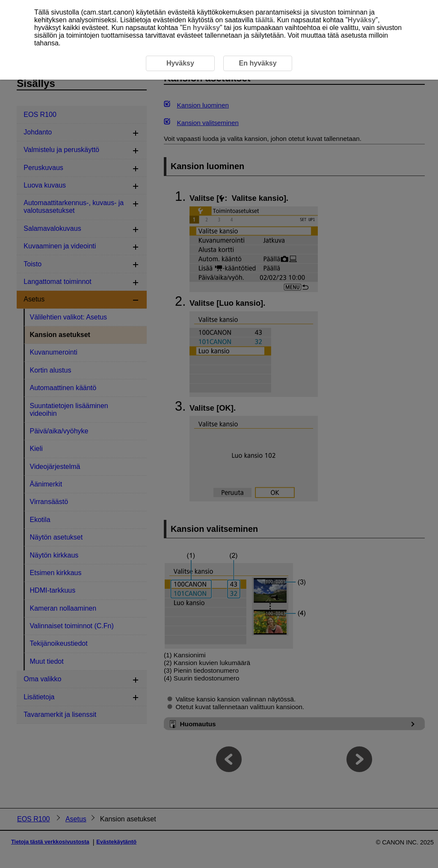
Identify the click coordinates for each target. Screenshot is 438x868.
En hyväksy (201, 28)
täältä (264, 20)
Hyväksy (362, 20)
